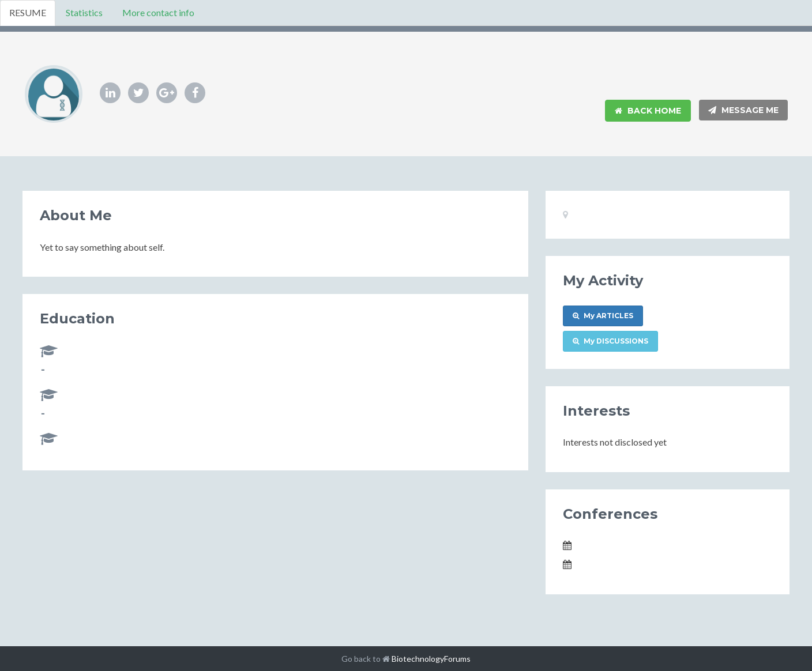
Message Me (743, 110)
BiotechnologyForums (431, 659)
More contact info (158, 12)
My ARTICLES (603, 316)
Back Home (648, 111)
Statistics (84, 12)
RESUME (28, 12)
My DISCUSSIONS (610, 341)
